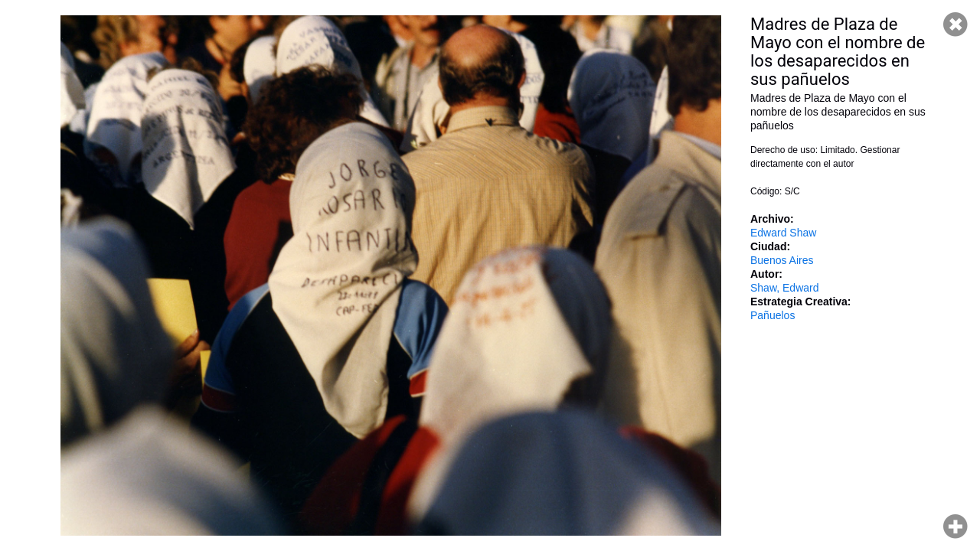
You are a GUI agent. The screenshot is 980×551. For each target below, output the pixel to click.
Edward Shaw (783, 233)
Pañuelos (773, 315)
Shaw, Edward (785, 288)
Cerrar (955, 24)
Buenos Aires (782, 260)
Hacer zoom (955, 527)
